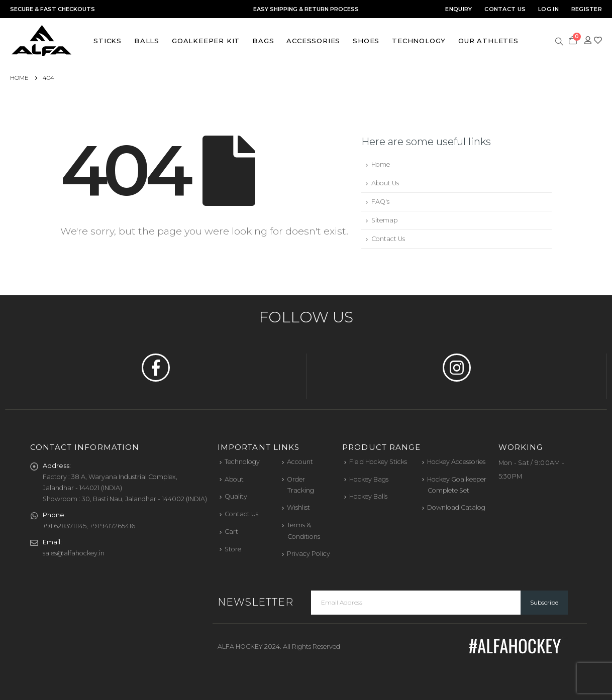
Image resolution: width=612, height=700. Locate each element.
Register (587, 9)
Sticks (108, 41)
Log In (548, 9)
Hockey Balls (368, 496)
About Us (385, 183)
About (234, 479)
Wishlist (298, 507)
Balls (147, 41)
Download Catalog (456, 507)
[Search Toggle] (559, 41)
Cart (231, 532)
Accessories (313, 41)
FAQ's (380, 202)
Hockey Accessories (456, 462)
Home (381, 164)
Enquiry (458, 9)
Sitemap (384, 220)
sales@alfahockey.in (74, 553)
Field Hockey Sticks (378, 462)
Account (300, 462)
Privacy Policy (309, 554)
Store (233, 549)
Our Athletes (488, 41)
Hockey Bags (369, 479)
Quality (236, 496)
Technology (419, 41)
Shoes (366, 41)
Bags (263, 41)
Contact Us (505, 9)
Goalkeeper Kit (206, 41)
